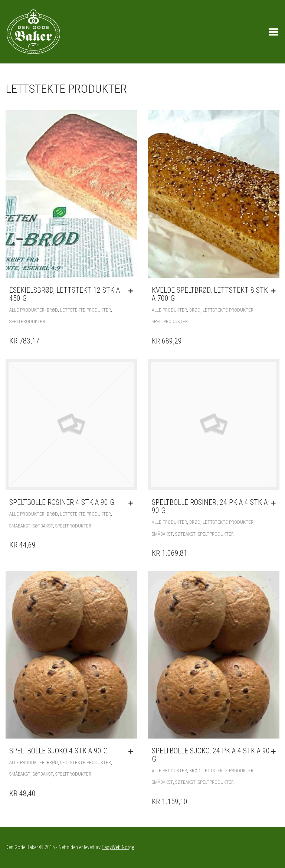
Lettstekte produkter (86, 310)
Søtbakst (43, 526)
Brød (52, 310)
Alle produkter (27, 310)
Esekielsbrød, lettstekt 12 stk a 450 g (65, 294)
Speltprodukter (27, 321)
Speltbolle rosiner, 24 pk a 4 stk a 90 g (210, 506)
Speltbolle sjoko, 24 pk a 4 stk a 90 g (211, 755)
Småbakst (20, 526)
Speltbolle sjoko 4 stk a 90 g (58, 751)
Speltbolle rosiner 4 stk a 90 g (62, 502)
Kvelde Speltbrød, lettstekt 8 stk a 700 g (210, 294)
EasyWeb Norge (118, 847)
